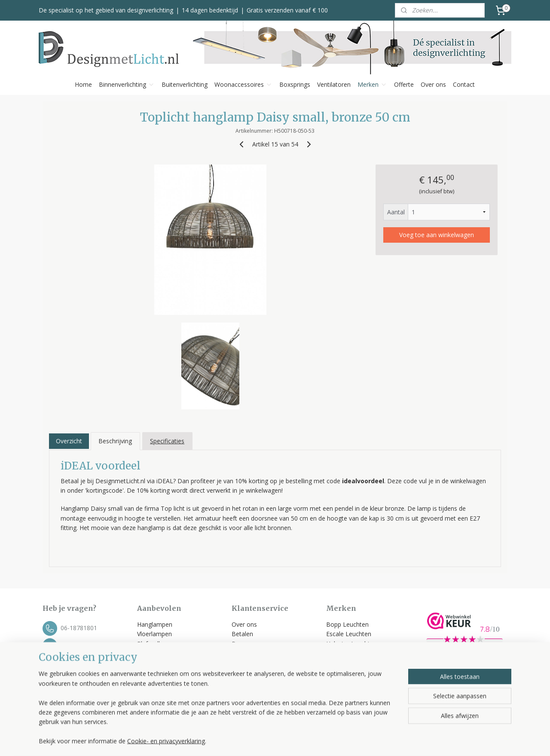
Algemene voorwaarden (266, 672)
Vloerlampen (154, 634)
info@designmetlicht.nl (92, 645)
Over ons (433, 84)
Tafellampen (154, 663)
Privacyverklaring (255, 682)
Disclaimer (246, 692)
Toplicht (337, 663)
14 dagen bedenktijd (210, 10)
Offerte (404, 84)
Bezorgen (245, 644)
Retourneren (249, 663)
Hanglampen (155, 624)
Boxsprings (295, 84)
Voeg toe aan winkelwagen (437, 235)
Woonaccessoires (243, 84)
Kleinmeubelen (157, 692)
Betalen (242, 634)
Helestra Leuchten (351, 644)
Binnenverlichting (127, 84)
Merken (372, 84)
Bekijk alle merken (355, 692)
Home (83, 84)
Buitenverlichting (185, 84)
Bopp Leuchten (347, 624)
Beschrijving (115, 441)
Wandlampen (155, 653)
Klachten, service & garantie (270, 653)
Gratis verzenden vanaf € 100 (287, 10)
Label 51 (338, 653)
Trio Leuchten (345, 672)
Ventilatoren (334, 84)
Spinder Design (347, 682)
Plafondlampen (158, 644)
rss (324, 740)
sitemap (306, 740)
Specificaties (167, 441)
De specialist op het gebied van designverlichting (106, 10)
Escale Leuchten (349, 634)
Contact (464, 84)
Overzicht (69, 441)
